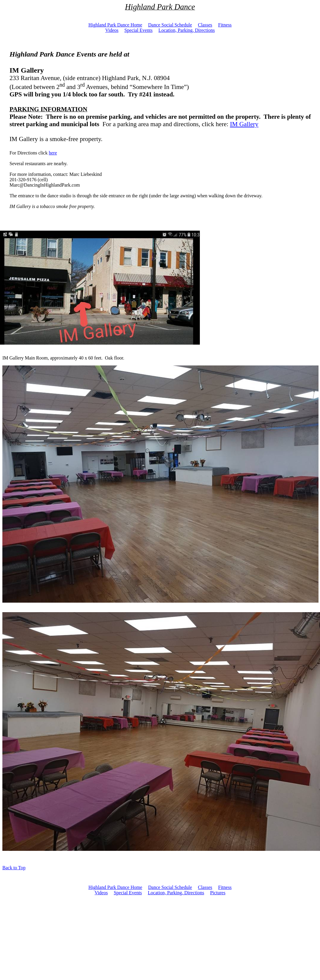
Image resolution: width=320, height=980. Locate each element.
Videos (101, 893)
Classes (205, 887)
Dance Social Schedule (170, 887)
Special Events (128, 893)
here (53, 153)
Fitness (225, 887)
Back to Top (14, 868)
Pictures (218, 893)
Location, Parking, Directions (176, 893)
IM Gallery (244, 124)
